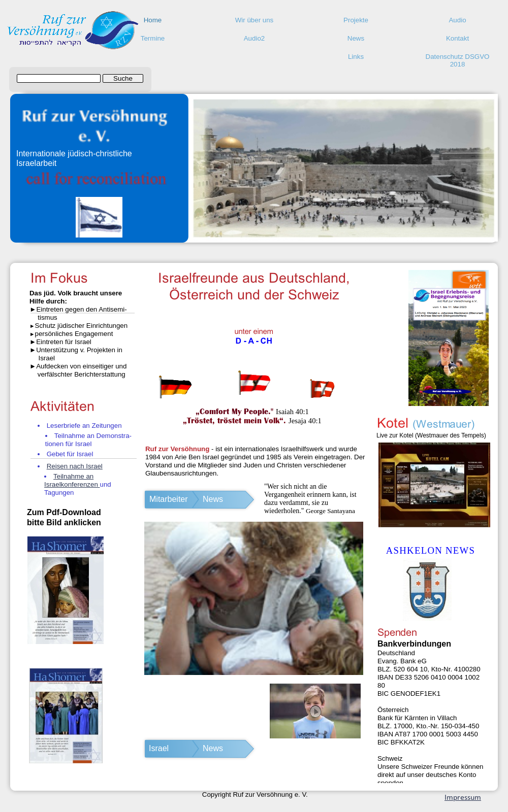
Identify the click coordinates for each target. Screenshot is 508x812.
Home (153, 20)
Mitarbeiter (169, 499)
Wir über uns (255, 20)
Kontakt (457, 38)
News (356, 38)
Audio (457, 20)
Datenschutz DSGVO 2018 (458, 59)
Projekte (356, 20)
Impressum (463, 798)
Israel (159, 748)
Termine (153, 38)
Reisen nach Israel (75, 466)
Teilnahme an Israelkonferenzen (72, 480)
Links (356, 57)
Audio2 (255, 38)
